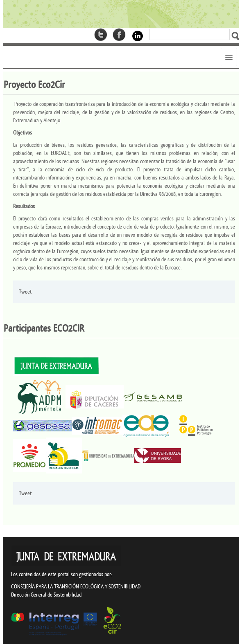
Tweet (25, 292)
